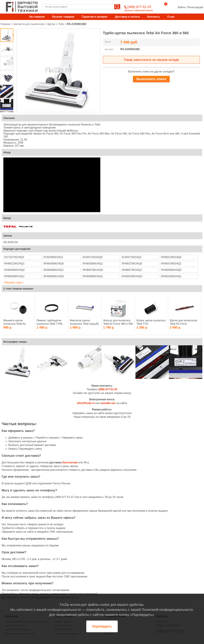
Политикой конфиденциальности (167, 610)
